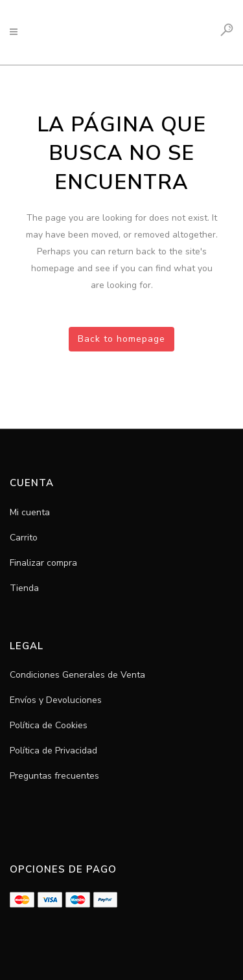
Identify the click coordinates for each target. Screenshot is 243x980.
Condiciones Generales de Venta (77, 675)
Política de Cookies (49, 725)
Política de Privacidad (53, 751)
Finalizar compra (43, 563)
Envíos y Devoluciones (56, 700)
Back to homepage (121, 339)
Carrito (24, 538)
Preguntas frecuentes (54, 776)
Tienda (24, 588)
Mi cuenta (30, 512)
